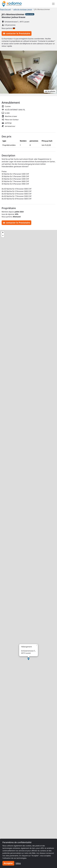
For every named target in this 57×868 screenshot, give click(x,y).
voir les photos (50, 91)
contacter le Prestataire (17, 33)
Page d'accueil (5, 9)
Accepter (8, 863)
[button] (28, 659)
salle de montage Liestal (23, 9)
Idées (18, 863)
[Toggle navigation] (53, 4)
